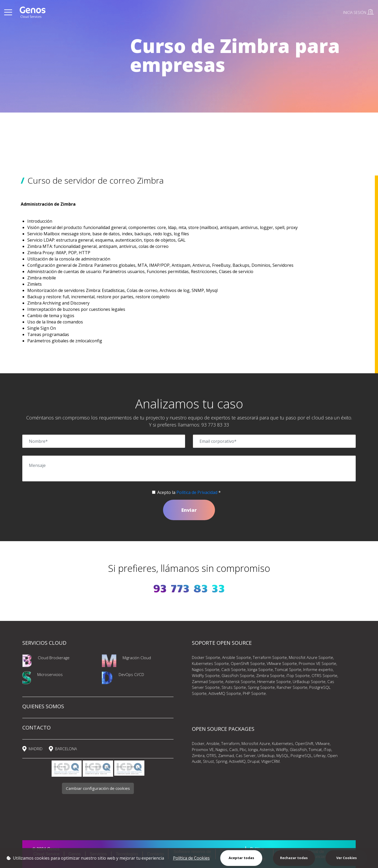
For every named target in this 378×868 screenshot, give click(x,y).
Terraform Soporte (270, 657)
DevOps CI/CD (131, 674)
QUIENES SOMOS (43, 706)
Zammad (226, 755)
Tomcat (315, 749)
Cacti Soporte (233, 669)
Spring (221, 761)
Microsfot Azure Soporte (311, 657)
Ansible (213, 743)
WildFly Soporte (206, 675)
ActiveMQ (237, 761)
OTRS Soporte (324, 675)
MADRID (36, 749)
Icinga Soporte (260, 669)
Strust (208, 761)
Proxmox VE (203, 749)
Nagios (221, 749)
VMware (322, 743)
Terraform (230, 743)
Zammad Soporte (208, 681)
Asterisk (267, 749)
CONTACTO (36, 728)
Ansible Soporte (237, 657)
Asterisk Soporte (240, 681)
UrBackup (266, 755)
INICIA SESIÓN (358, 12)
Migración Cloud (137, 658)
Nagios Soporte (206, 669)
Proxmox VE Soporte (317, 663)
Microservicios (50, 674)
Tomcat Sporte (288, 669)
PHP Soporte (254, 693)
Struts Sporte (234, 687)
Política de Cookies (191, 858)
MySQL (283, 755)
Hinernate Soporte (274, 681)
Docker (198, 743)
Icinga (253, 749)
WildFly (282, 749)
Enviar (189, 510)
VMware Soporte (282, 663)
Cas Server (246, 755)
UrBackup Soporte (309, 681)
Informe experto (318, 669)
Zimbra (198, 755)
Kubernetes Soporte (210, 663)
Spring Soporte (261, 687)
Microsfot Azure (256, 743)
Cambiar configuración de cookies (98, 788)
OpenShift (304, 743)
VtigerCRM (270, 761)
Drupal (253, 761)
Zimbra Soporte (270, 675)
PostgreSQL (301, 755)
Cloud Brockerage (54, 658)
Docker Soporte (206, 657)
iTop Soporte (298, 675)
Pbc (242, 749)
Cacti (233, 749)
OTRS (211, 755)
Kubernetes (283, 743)
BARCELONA (66, 749)
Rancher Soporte (292, 687)
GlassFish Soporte (238, 675)
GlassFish (298, 749)
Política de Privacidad (197, 492)
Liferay (320, 755)
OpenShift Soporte (248, 663)
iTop (327, 749)
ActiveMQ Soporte (225, 693)
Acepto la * (189, 492)
